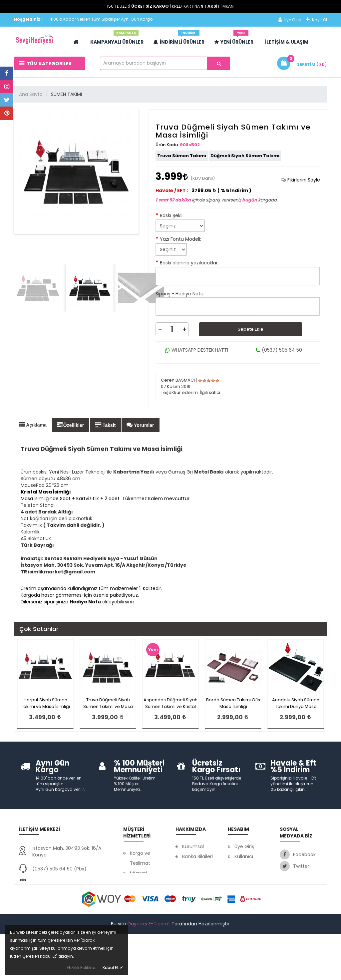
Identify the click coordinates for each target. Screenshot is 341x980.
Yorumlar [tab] (140, 425)
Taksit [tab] (105, 425)
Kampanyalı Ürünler (117, 39)
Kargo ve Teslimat (140, 858)
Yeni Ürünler (234, 39)
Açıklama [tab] (33, 425)
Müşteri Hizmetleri (141, 878)
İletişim (190, 876)
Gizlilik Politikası (82, 968)
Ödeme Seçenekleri (143, 918)
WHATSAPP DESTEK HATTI (197, 350)
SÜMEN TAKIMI (66, 94)
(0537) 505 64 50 (279, 350)
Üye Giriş (290, 20)
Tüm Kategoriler (45, 64)
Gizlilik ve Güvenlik (140, 898)
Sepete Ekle (251, 329)
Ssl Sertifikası (197, 866)
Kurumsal (193, 846)
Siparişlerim (248, 876)
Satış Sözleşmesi (247, 901)
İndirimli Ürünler (179, 39)
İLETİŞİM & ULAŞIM (287, 42)
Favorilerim (247, 886)
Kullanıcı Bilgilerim (245, 861)
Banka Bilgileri (197, 856)
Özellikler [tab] (71, 425)
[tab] (301, 180)
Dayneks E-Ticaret (149, 971)
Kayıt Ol (316, 20)
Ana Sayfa (31, 94)
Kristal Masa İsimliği (46, 492)
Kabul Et (113, 968)
